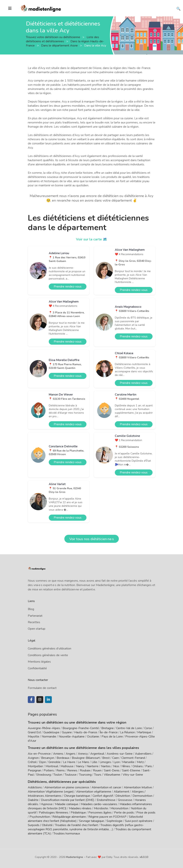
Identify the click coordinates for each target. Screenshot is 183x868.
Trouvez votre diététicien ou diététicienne (53, 37)
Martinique (144, 732)
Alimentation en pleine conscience (67, 787)
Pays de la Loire (112, 737)
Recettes (34, 622)
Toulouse (71, 775)
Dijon (42, 762)
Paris (149, 766)
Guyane (67, 732)
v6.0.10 (144, 857)
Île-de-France (109, 732)
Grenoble (54, 762)
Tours (98, 775)
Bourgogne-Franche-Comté (81, 728)
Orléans (138, 766)
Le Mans (83, 762)
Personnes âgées (100, 813)
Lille (94, 762)
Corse (148, 728)
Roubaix (85, 770)
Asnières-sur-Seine (120, 754)
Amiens (58, 754)
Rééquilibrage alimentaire (69, 817)
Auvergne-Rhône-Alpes (44, 728)
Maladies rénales (80, 808)
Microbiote (101, 808)
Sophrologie (114, 821)
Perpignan (34, 770)
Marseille (128, 762)
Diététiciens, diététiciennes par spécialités (62, 782)
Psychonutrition (40, 817)
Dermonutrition (143, 796)
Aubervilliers (143, 754)
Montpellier (35, 766)
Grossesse (125, 800)
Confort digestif (103, 796)
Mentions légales (39, 662)
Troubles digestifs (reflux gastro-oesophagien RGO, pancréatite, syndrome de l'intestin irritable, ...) (86, 827)
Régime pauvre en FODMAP (107, 817)
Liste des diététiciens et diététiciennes (62, 39)
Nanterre (93, 766)
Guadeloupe (51, 732)
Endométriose (106, 800)
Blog (31, 609)
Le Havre (69, 762)
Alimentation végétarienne (94, 792)
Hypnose (47, 804)
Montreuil (52, 766)
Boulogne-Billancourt (86, 758)
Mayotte (34, 737)
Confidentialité (37, 668)
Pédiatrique (78, 813)
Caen (115, 758)
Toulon (58, 775)
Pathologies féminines (54, 813)
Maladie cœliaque (67, 804)
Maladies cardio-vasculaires (99, 804)
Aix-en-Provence (39, 754)
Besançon (48, 758)
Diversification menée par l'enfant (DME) (68, 800)
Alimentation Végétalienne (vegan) (51, 792)
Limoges (105, 762)
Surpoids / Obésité (40, 825)
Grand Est (34, 732)
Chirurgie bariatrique (77, 796)
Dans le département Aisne (60, 45)
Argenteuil (97, 754)
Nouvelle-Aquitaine (72, 737)
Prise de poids (146, 813)
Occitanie (93, 737)
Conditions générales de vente (48, 655)
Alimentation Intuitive (138, 787)
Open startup (37, 629)
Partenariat (35, 616)
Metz (140, 762)
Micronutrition (119, 808)
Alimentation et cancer (106, 787)
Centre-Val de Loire (129, 728)
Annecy (83, 754)
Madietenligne (74, 857)
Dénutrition (123, 796)
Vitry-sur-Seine (133, 775)
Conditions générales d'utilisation (50, 649)
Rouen (97, 770)
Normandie (49, 737)
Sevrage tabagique (91, 821)
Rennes (72, 770)
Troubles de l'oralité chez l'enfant (76, 825)
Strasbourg (44, 775)
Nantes (106, 766)
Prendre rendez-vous (68, 287)
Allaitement (121, 792)
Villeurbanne (112, 775)
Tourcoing (85, 775)
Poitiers (49, 770)
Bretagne (107, 728)
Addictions (35, 787)
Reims (61, 770)
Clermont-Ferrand (133, 758)
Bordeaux (63, 758)
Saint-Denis (112, 770)
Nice (116, 766)
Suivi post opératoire (139, 821)
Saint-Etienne (131, 770)
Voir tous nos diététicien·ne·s (92, 539)
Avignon (33, 758)
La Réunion (127, 732)
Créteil (32, 762)
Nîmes (126, 766)
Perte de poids (124, 813)
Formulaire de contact (42, 688)
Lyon (117, 762)
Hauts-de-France (86, 732)
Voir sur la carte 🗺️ (91, 239)
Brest (106, 758)
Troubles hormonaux (67, 834)
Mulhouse (67, 766)
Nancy (80, 766)
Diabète (33, 800)
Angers (71, 754)
